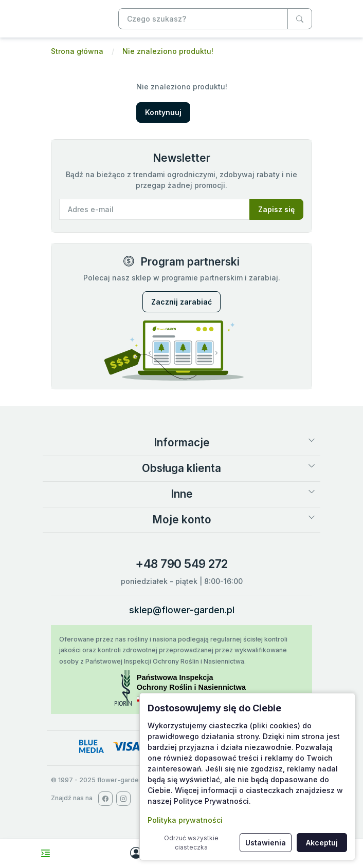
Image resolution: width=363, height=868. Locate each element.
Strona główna (77, 51)
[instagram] (123, 799)
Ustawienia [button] (266, 843)
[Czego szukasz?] (300, 19)
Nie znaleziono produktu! (168, 51)
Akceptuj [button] (322, 843)
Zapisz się (276, 209)
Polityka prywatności (185, 820)
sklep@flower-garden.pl (182, 610)
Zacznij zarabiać (181, 302)
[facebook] (105, 799)
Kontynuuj (163, 112)
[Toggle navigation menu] (46, 853)
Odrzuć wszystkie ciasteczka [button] (191, 843)
